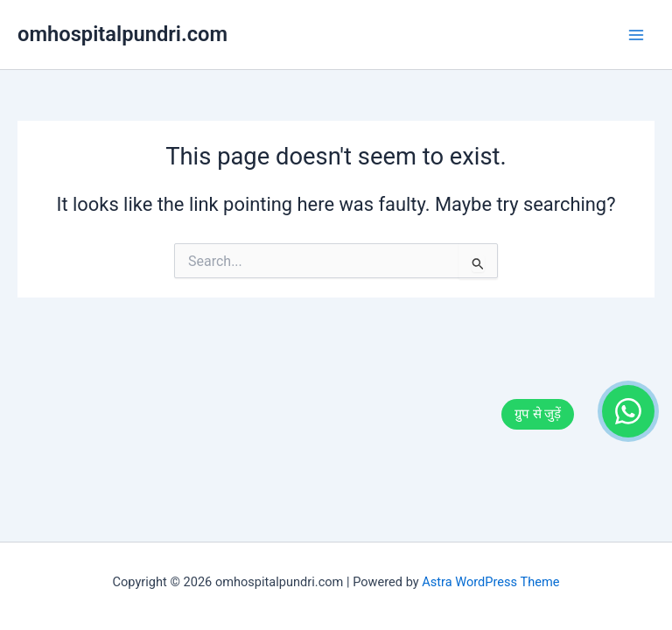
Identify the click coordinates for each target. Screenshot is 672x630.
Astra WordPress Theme (490, 582)
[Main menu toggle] (636, 35)
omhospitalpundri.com (122, 34)
